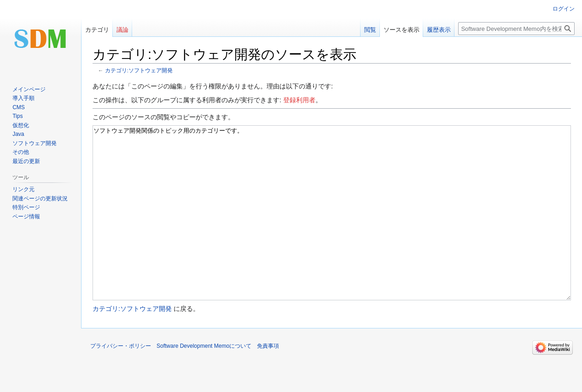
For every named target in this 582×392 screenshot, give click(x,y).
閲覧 (370, 30)
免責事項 (268, 380)
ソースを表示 (402, 30)
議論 (122, 30)
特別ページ (26, 207)
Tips (17, 116)
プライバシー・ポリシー (121, 380)
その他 (21, 152)
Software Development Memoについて (204, 380)
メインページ (29, 89)
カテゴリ (97, 30)
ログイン (564, 9)
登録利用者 (299, 100)
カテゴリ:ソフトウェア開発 (139, 70)
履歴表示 (439, 30)
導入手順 (23, 98)
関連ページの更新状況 (40, 199)
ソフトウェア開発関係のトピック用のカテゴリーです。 (332, 230)
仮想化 (21, 125)
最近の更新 (26, 161)
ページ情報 (26, 216)
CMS (19, 107)
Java (18, 134)
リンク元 (23, 189)
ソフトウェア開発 (35, 143)
